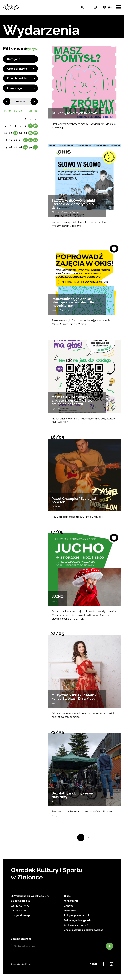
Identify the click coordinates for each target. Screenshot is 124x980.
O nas (67, 896)
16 (30, 133)
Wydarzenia (71, 901)
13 (16, 133)
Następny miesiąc (34, 101)
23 (30, 140)
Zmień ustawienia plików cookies (84, 930)
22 (25, 140)
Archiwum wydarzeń (76, 925)
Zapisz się (109, 946)
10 (35, 126)
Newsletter (71, 911)
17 (35, 133)
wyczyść (32, 49)
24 (35, 140)
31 (35, 147)
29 (25, 147)
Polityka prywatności (76, 915)
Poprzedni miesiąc (7, 101)
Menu (119, 7)
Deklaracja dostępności (78, 920)
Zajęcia (68, 906)
